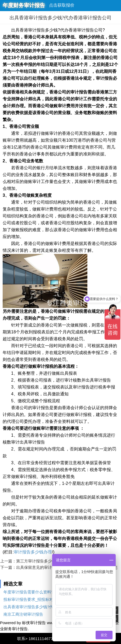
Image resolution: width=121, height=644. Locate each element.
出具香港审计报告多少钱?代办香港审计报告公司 (46, 607)
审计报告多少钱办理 (33, 552)
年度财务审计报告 (24, 5)
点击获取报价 (62, 5)
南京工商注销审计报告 (23, 614)
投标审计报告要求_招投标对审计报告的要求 (42, 599)
